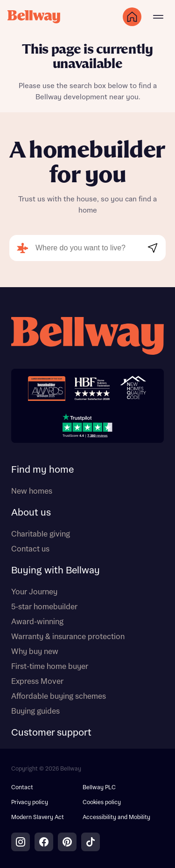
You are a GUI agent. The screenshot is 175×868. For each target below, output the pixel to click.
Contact (22, 788)
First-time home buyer (50, 667)
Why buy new (35, 652)
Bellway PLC (99, 788)
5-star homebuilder (44, 607)
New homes (32, 491)
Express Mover (37, 682)
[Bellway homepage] (87, 337)
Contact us (30, 549)
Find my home (42, 470)
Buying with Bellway (56, 571)
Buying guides (35, 711)
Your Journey (34, 592)
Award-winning (37, 622)
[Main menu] (158, 17)
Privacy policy (30, 803)
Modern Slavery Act (38, 817)
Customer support (51, 733)
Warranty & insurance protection (68, 637)
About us (31, 513)
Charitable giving (41, 534)
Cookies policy (102, 803)
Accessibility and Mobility (116, 817)
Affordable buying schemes (59, 696)
